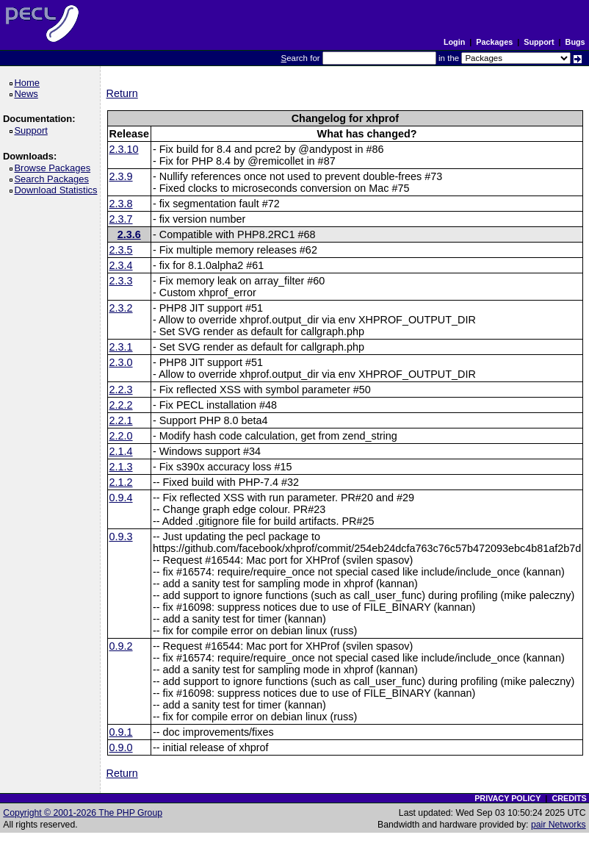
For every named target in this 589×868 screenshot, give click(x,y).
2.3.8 (121, 204)
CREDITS (569, 798)
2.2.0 (121, 436)
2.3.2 (121, 308)
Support (539, 42)
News (28, 94)
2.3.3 (121, 281)
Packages (494, 42)
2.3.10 (124, 149)
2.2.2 (121, 405)
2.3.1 (121, 347)
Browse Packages (55, 168)
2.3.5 (121, 250)
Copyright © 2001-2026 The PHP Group (83, 813)
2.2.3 (121, 390)
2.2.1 (121, 420)
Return (122, 93)
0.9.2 (121, 646)
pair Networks (559, 825)
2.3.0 (121, 362)
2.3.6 (129, 234)
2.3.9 (121, 176)
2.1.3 (121, 467)
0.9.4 (121, 498)
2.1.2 (121, 482)
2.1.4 (121, 451)
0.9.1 (121, 732)
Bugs (575, 42)
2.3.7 (121, 219)
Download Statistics (58, 190)
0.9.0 (121, 747)
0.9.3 (121, 537)
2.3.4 (121, 265)
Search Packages (54, 179)
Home (29, 83)
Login (454, 42)
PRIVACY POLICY (507, 798)
